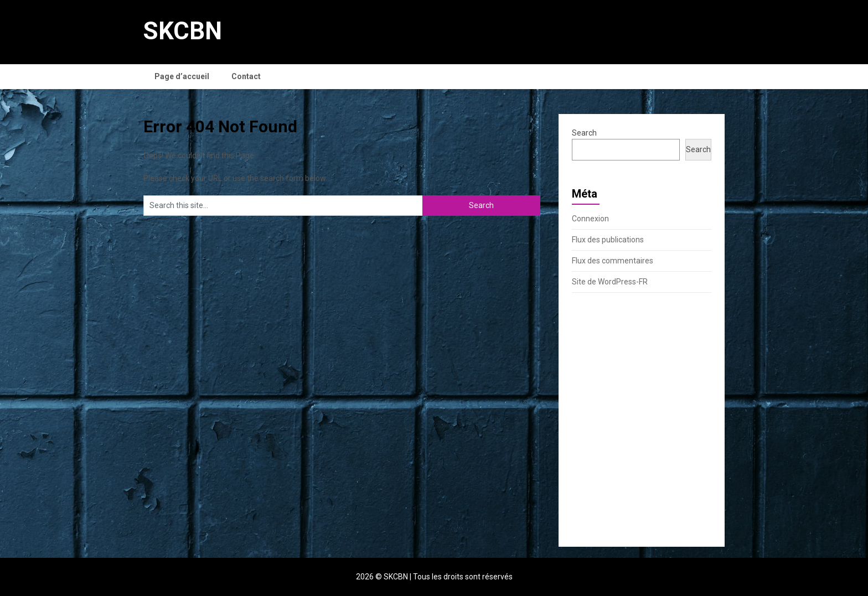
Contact (246, 76)
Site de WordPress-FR (610, 282)
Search (584, 133)
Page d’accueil (182, 76)
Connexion (590, 219)
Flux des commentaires (613, 261)
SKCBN (183, 31)
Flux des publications (608, 240)
